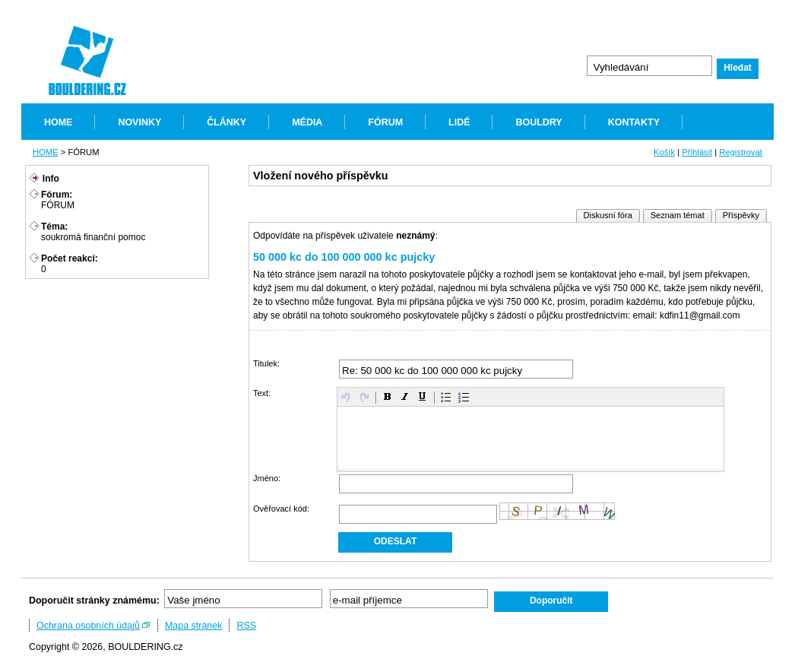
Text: (262, 393)
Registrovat (741, 152)
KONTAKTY (634, 122)
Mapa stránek (194, 626)
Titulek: (266, 363)
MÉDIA (307, 122)
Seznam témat (678, 215)
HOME (58, 122)
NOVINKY (139, 122)
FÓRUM (385, 122)
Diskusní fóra (608, 215)
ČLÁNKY (226, 122)
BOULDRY (538, 122)
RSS (246, 626)
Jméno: (267, 478)
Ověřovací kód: (281, 509)
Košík (664, 152)
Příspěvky (741, 215)
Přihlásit (697, 152)
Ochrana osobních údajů (88, 626)
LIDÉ (459, 122)
